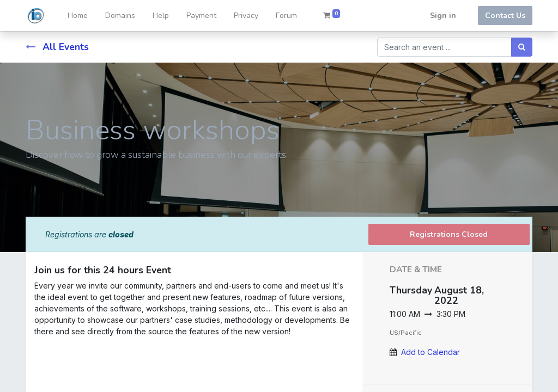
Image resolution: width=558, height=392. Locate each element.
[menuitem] (78, 16)
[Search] (522, 47)
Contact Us (505, 16)
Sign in (443, 16)
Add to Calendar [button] (430, 352)
